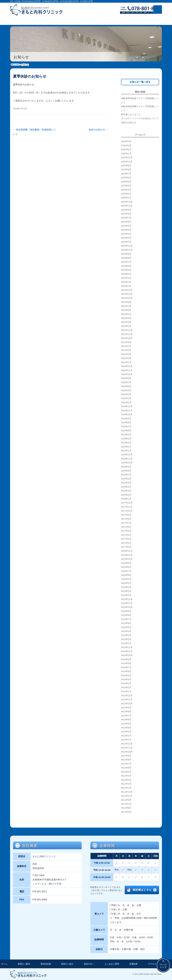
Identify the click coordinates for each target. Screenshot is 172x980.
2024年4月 (126, 230)
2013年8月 (126, 712)
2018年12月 (127, 455)
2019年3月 (126, 443)
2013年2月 (126, 736)
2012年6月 (126, 768)
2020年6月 (126, 386)
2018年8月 (126, 471)
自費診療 (133, 964)
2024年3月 (126, 234)
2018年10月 (127, 463)
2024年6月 (126, 222)
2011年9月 (126, 800)
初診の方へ (89, 964)
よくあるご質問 (112, 964)
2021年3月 (126, 358)
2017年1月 (126, 547)
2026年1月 (126, 154)
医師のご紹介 (67, 964)
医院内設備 (46, 964)
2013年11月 (127, 699)
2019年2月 (126, 447)
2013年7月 (126, 716)
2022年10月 (127, 298)
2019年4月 (126, 439)
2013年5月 (126, 724)
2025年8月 (126, 170)
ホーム (4, 964)
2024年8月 (126, 214)
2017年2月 (126, 543)
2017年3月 (126, 539)
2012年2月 (126, 784)
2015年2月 (126, 639)
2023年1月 (126, 286)
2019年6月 (126, 431)
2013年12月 (127, 696)
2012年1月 (126, 788)
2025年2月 (126, 194)
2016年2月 (126, 591)
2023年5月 (126, 270)
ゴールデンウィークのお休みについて (140, 118)
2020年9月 (126, 378)
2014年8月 (126, 663)
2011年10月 (127, 796)
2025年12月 (127, 158)
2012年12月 (127, 744)
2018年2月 (126, 495)
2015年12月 (127, 599)
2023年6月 (126, 266)
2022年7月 (126, 306)
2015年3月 (126, 635)
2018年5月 (126, 483)
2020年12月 (127, 366)
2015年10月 (127, 607)
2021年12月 (127, 330)
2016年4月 (126, 583)
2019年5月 (126, 435)
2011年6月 (126, 808)
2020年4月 (126, 390)
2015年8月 (126, 615)
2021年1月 (126, 362)
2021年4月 (126, 354)
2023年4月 (126, 274)
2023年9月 (126, 254)
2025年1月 (126, 198)
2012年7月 (126, 764)
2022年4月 (126, 318)
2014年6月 (126, 671)
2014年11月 (127, 651)
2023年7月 (126, 262)
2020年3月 (126, 394)
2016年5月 (126, 579)
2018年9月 (126, 467)
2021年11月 (127, 334)
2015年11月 (127, 603)
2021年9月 (126, 342)
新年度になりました (131, 114)
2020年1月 (126, 402)
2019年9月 (126, 419)
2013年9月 (126, 708)
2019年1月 (126, 451)
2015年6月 (126, 623)
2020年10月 (127, 374)
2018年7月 (126, 475)
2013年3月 (126, 732)
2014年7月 (126, 667)
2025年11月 (127, 162)
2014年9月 (126, 659)
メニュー (158, 10)
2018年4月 (126, 487)
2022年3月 (126, 322)
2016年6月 (126, 575)
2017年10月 (127, 511)
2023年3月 (126, 278)
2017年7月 (126, 523)
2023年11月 (127, 250)
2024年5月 (126, 226)
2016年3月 (126, 587)
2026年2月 (126, 149)
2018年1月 (126, 499)
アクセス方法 (154, 964)
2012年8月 (126, 760)
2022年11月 (127, 294)
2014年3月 (126, 683)
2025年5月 (126, 182)
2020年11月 (127, 370)
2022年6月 (126, 310)
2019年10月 (127, 414)
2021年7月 (126, 346)
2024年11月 (127, 206)
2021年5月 (126, 350)
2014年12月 (127, 647)
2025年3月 (126, 190)
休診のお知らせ (98, 130)
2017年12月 (127, 503)
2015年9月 (126, 611)
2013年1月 (126, 740)
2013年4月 (126, 728)
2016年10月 (127, 559)
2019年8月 (126, 423)
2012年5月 (126, 772)
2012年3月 (126, 780)
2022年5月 (126, 314)
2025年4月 (126, 186)
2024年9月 (126, 210)
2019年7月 (126, 426)
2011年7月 (126, 804)
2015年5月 (126, 627)
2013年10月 (127, 704)
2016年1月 (126, 595)
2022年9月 (126, 302)
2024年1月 (126, 242)
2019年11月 (127, 411)
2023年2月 (126, 282)
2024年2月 (126, 238)
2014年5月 (126, 675)
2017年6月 (126, 527)
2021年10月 (127, 338)
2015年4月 (126, 631)
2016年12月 (127, 551)
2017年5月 (126, 531)
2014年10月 (127, 655)
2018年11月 (127, 459)
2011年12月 (127, 792)
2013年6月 (126, 720)
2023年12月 (127, 246)
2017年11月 (127, 507)
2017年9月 (126, 515)
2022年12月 (127, 290)
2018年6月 (126, 479)
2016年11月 (127, 555)
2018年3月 (126, 491)
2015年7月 (126, 619)
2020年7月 (126, 382)
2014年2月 (126, 687)
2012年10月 (127, 752)
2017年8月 (126, 519)
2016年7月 (126, 571)
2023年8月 (126, 258)
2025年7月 (126, 174)
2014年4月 (126, 679)
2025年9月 (126, 166)
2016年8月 (126, 567)
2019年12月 (127, 406)
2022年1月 (126, 326)
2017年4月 (126, 535)
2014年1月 (126, 691)
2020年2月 (126, 398)
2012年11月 (127, 748)
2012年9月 (126, 756)
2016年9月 (126, 563)
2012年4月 (126, 776)
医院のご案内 (24, 964)
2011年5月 (126, 812)
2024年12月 (127, 202)
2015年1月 (126, 643)
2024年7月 (126, 218)
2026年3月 (126, 146)
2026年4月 (126, 141)
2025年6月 (126, 178)
